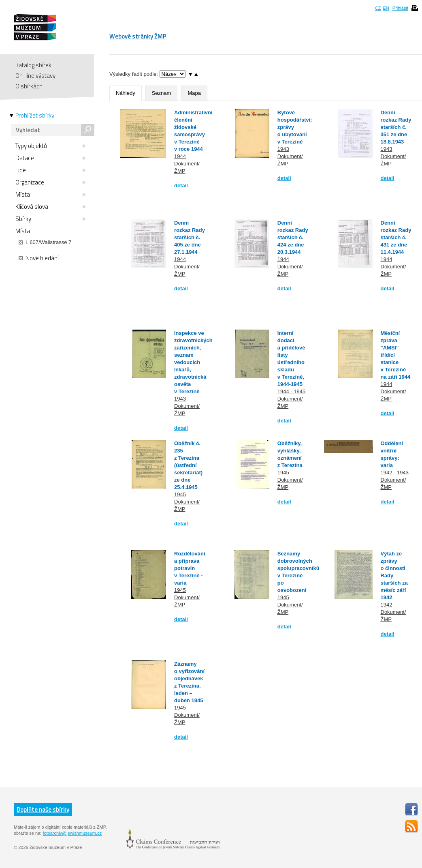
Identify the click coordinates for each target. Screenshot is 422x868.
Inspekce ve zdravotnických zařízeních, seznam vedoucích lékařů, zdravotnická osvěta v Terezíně (193, 362)
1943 (283, 149)
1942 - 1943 (395, 473)
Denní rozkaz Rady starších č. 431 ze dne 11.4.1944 (396, 237)
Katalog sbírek (33, 65)
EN (386, 8)
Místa (51, 195)
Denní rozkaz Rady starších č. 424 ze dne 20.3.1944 (293, 237)
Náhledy (126, 93)
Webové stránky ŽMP (138, 36)
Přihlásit (400, 8)
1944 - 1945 (291, 391)
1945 (180, 494)
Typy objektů (51, 146)
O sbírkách (29, 86)
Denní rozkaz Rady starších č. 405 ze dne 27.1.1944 (190, 237)
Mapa (194, 93)
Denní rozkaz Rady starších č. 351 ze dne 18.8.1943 (396, 127)
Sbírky (51, 219)
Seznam (162, 93)
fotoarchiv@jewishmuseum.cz (72, 833)
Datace (51, 158)
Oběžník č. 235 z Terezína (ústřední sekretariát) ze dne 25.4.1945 (188, 465)
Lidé (51, 170)
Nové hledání (39, 258)
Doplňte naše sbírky (43, 809)
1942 (387, 605)
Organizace (51, 182)
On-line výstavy (35, 76)
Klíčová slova (51, 207)
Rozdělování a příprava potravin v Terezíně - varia (190, 568)
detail (181, 185)
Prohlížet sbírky (35, 116)
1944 (180, 156)
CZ (378, 8)
